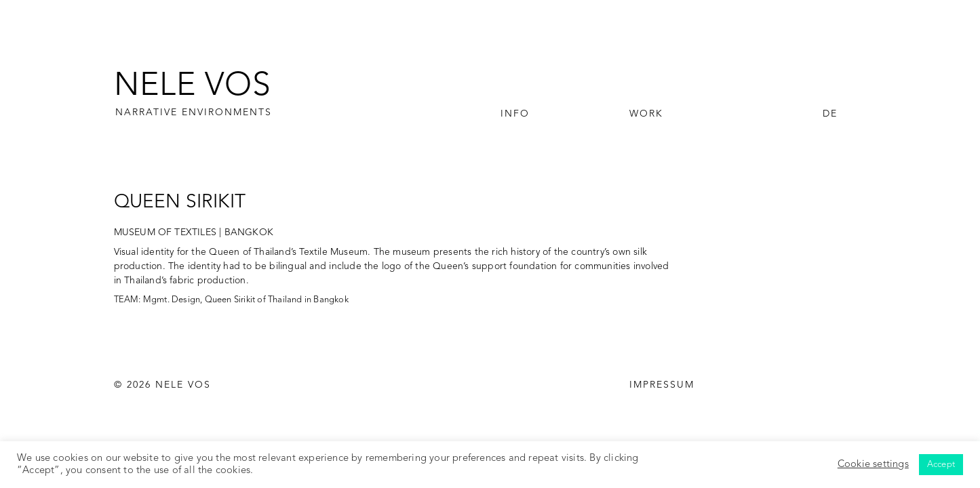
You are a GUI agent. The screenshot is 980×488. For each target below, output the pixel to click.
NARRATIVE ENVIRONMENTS (194, 113)
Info (515, 114)
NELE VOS (193, 87)
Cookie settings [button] (873, 465)
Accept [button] (941, 465)
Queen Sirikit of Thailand (254, 300)
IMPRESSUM (662, 385)
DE (830, 114)
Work (646, 114)
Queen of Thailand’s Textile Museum (288, 252)
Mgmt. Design (172, 300)
